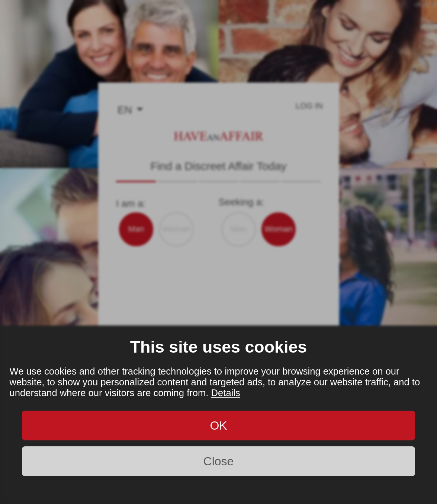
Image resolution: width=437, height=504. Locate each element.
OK (218, 426)
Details (226, 393)
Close (219, 461)
